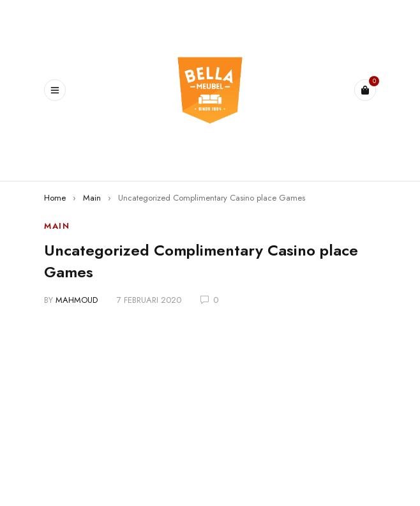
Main (92, 198)
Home (55, 198)
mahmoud (77, 300)
